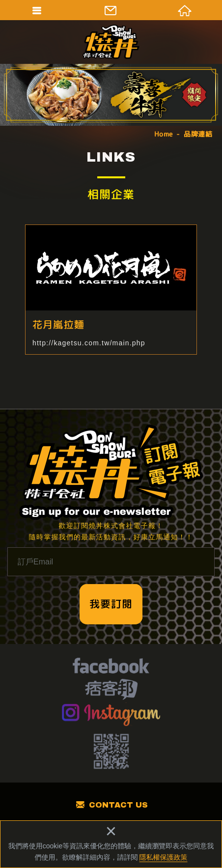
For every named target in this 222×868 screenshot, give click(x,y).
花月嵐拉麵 (111, 290)
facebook (111, 667)
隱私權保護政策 (164, 857)
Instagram (111, 714)
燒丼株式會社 (111, 42)
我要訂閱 (111, 604)
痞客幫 (111, 691)
